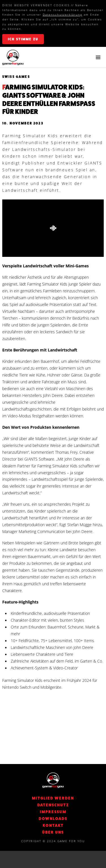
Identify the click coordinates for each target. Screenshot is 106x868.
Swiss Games (16, 77)
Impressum (53, 812)
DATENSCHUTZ (53, 805)
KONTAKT (53, 825)
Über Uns (53, 832)
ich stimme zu (23, 39)
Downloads (53, 819)
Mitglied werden (53, 798)
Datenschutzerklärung (62, 14)
